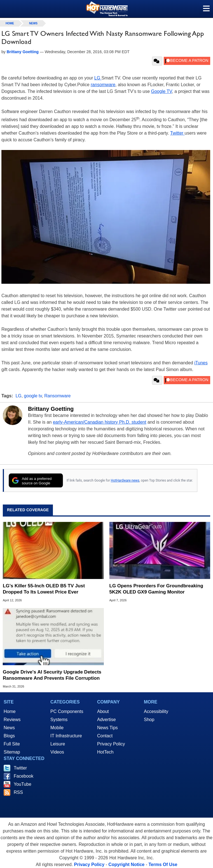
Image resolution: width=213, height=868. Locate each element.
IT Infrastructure (66, 736)
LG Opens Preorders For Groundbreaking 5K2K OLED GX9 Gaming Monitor (156, 589)
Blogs (9, 736)
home (10, 23)
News (33, 23)
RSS (18, 792)
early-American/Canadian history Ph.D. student (100, 422)
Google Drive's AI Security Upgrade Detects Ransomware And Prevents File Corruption (52, 675)
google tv (33, 396)
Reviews (12, 720)
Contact (105, 736)
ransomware (103, 85)
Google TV (162, 91)
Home (10, 711)
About (103, 711)
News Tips (107, 728)
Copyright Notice (126, 865)
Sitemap (12, 752)
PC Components (67, 711)
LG (98, 78)
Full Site (12, 744)
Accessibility (156, 711)
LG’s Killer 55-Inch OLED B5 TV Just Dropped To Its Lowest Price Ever (44, 589)
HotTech (105, 752)
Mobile (57, 728)
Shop (149, 720)
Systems (59, 720)
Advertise (106, 720)
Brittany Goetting (51, 409)
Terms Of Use (163, 865)
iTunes (201, 363)
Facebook (24, 776)
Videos (57, 752)
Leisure (58, 744)
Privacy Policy (111, 744)
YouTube (23, 784)
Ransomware (57, 396)
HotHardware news (125, 480)
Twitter (177, 133)
